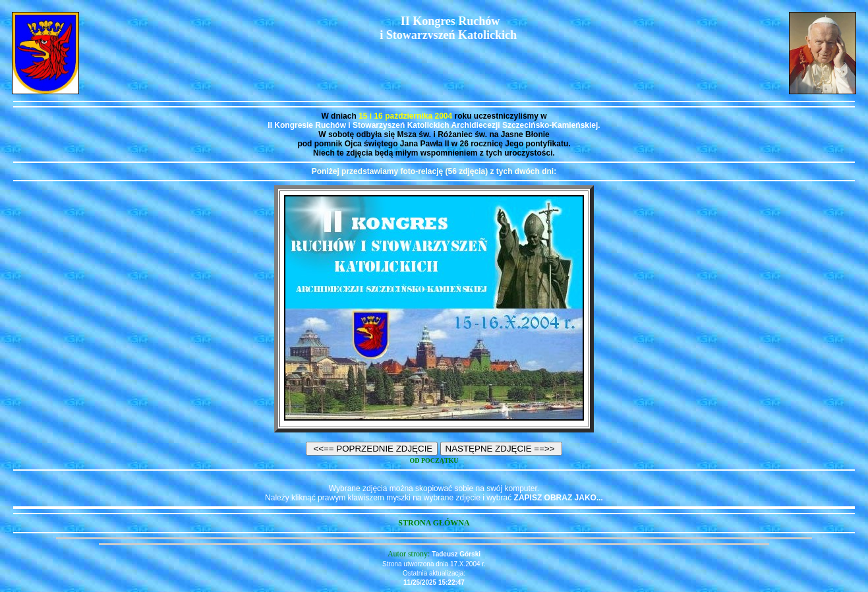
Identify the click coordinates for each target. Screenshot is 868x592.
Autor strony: (410, 554)
